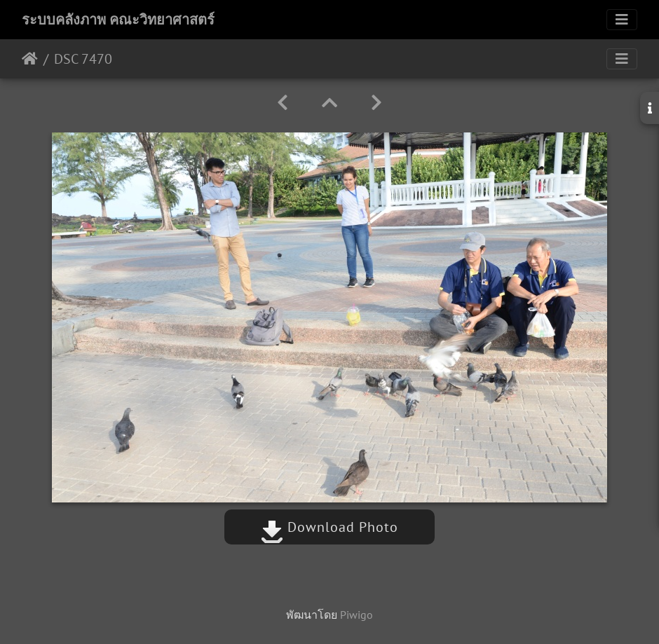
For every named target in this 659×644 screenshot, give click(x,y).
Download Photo (329, 527)
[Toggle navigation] (622, 20)
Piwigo (356, 615)
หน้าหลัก (30, 59)
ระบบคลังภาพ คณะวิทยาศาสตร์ (118, 20)
